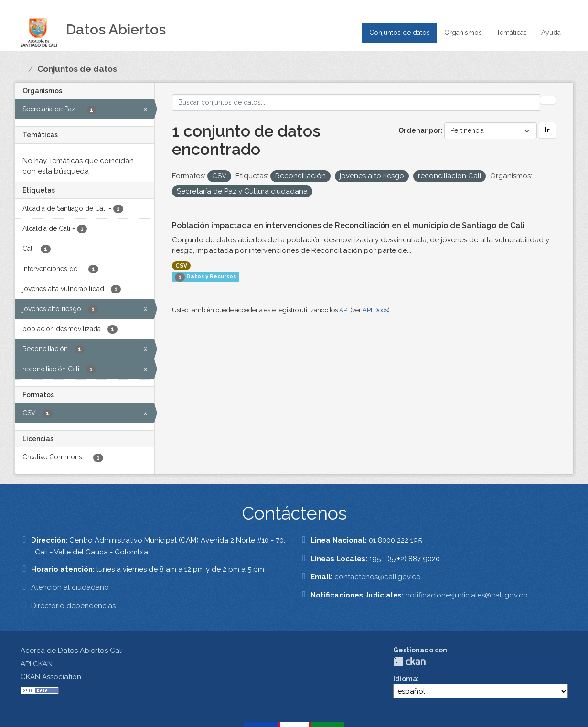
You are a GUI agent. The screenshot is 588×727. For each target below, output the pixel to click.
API (344, 310)
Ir (547, 130)
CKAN (409, 661)
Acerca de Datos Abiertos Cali (72, 651)
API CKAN (37, 664)
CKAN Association (51, 677)
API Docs (375, 310)
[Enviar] (548, 100)
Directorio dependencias (73, 606)
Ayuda (551, 33)
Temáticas (512, 33)
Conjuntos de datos (400, 33)
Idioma (405, 679)
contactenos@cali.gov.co (378, 577)
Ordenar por (419, 130)
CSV (181, 266)
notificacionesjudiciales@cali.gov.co (467, 595)
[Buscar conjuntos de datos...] (356, 103)
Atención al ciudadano (70, 587)
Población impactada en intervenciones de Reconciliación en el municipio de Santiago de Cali (348, 225)
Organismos (463, 33)
